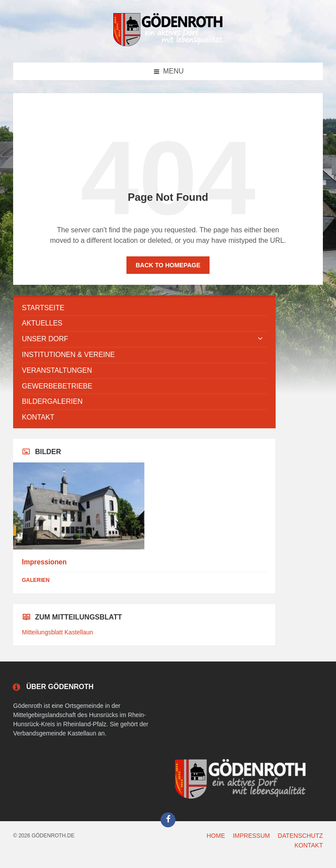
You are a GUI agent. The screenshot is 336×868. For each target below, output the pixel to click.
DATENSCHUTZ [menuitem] (300, 836)
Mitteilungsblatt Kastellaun (58, 632)
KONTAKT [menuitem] (309, 845)
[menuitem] (144, 308)
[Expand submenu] (260, 339)
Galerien (36, 580)
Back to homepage (168, 265)
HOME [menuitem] (216, 836)
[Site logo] (168, 45)
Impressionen (44, 562)
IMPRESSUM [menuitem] (251, 836)
